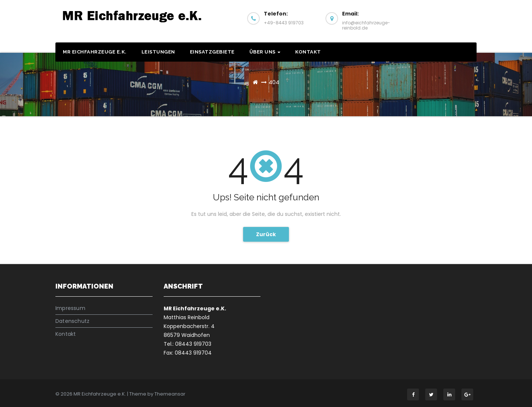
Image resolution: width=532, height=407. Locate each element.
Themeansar (170, 394)
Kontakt (308, 52)
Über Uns (265, 52)
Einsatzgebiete (212, 52)
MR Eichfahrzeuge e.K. (95, 52)
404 (274, 82)
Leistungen (158, 52)
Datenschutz (72, 321)
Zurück (266, 234)
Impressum (70, 308)
